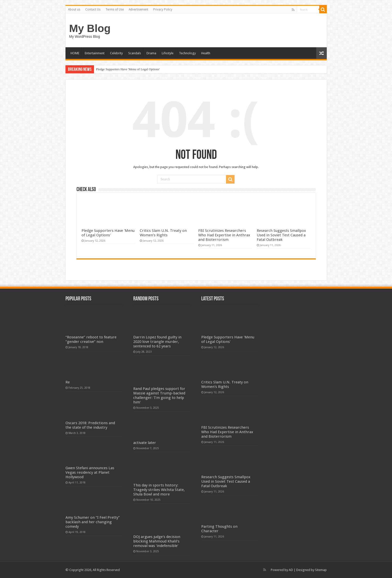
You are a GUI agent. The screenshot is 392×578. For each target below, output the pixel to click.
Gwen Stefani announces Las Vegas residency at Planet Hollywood (90, 472)
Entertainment (95, 53)
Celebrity (116, 53)
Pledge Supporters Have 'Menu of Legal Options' (128, 69)
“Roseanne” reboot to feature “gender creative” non (91, 339)
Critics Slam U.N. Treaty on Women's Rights (163, 233)
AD (291, 570)
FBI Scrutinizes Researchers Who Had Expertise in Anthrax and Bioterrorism (224, 235)
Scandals (135, 53)
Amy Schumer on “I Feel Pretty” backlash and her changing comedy (93, 522)
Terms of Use (115, 10)
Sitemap (321, 570)
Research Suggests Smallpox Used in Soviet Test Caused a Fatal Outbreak (281, 235)
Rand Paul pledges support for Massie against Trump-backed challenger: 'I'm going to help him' (159, 395)
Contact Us (93, 10)
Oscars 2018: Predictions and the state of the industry (90, 425)
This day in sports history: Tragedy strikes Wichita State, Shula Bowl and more (159, 490)
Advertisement (138, 10)
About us (74, 10)
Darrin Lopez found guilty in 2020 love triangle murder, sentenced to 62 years (157, 342)
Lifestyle (168, 53)
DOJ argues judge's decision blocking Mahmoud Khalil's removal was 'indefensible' (157, 541)
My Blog (90, 28)
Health (206, 53)
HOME (75, 53)
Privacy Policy (163, 10)
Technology (187, 53)
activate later (145, 443)
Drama (151, 53)
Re (68, 382)
